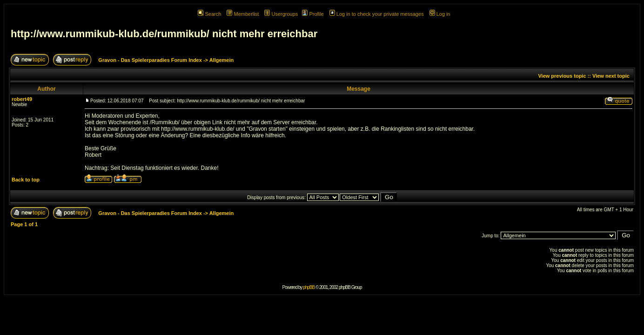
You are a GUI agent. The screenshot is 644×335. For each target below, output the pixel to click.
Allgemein (222, 60)
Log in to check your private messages (377, 14)
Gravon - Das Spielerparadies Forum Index (150, 60)
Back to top (26, 180)
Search (209, 14)
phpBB (309, 287)
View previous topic (562, 76)
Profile (313, 14)
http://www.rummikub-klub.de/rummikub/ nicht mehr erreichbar (164, 34)
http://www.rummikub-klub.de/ (198, 129)
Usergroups (281, 14)
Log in (440, 14)
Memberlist (243, 14)
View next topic (611, 76)
